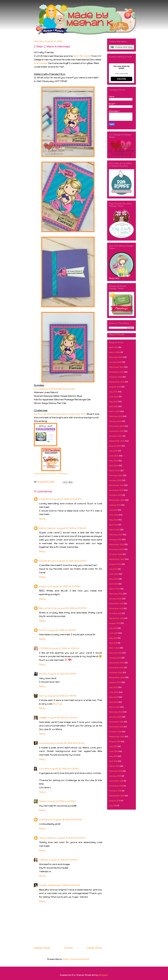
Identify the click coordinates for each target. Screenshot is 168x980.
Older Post (94, 948)
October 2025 (115, 377)
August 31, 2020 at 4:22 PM (63, 860)
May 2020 (113, 697)
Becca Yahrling (48, 608)
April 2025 (113, 406)
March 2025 (114, 411)
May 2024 (113, 461)
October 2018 (115, 791)
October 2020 (115, 672)
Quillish (43, 885)
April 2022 (113, 584)
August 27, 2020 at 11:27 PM (61, 801)
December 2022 (116, 544)
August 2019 (115, 741)
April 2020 (113, 702)
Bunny (43, 696)
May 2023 (113, 520)
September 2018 (116, 796)
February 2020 (116, 712)
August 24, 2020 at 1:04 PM (61, 630)
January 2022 (115, 599)
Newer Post (42, 948)
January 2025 (115, 421)
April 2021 (113, 643)
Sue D (43, 630)
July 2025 (113, 392)
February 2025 (116, 416)
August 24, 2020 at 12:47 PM (65, 586)
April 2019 (113, 761)
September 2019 (116, 736)
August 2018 (115, 801)
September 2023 (117, 500)
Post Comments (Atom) (76, 959)
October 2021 (115, 613)
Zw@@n (43, 718)
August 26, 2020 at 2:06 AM (63, 718)
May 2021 (113, 638)
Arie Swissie (41, 63)
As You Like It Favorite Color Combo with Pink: (60, 414)
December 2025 (116, 367)
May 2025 (113, 401)
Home (69, 948)
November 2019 (116, 727)
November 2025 (116, 372)
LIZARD (44, 648)
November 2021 (116, 608)
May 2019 (113, 756)
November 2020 (116, 668)
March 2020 (114, 707)
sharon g (44, 586)
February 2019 (115, 771)
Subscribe (121, 79)
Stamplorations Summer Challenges (51, 474)
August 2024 (115, 446)
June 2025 (114, 397)
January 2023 (115, 539)
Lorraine (44, 769)
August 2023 (115, 505)
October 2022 (115, 554)
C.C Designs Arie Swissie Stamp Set (54, 389)
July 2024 (113, 451)
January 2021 (115, 658)
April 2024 (113, 466)
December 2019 (116, 722)
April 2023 (113, 525)
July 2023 (113, 510)
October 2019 (115, 732)
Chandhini (45, 499)
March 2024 (114, 470)
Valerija (43, 860)
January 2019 (115, 776)
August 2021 (115, 623)
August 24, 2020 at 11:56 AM (71, 528)
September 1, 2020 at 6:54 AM (64, 885)
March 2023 (114, 530)
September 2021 (116, 618)
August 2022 (115, 564)
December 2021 (116, 603)
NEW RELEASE (82, 56)
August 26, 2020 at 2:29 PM (64, 769)
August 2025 (115, 387)
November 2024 (116, 431)
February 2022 (116, 594)
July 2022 (113, 569)
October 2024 (115, 436)
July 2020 (113, 687)
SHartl (43, 801)
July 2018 (113, 805)
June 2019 (113, 751)
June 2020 (114, 692)
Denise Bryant (47, 561)
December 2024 (116, 426)
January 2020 (115, 717)
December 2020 (116, 663)
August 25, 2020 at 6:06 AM (64, 648)
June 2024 (114, 456)
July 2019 (113, 746)
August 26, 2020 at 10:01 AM (70, 743)
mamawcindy (47, 743)
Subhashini (46, 820)
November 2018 (116, 786)
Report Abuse (117, 334)
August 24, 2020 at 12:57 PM (72, 608)
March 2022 (114, 589)
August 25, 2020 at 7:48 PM (62, 696)
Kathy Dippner (47, 528)
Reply (42, 519)
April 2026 (113, 347)
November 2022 (116, 549)
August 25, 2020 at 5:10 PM (62, 674)
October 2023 (115, 495)
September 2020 (117, 677)
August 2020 (115, 682)
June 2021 (113, 633)
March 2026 (114, 352)
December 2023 (116, 485)
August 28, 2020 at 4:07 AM (67, 820)
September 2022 (117, 559)
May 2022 (113, 579)
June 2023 (114, 515)
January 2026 (115, 362)
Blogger (103, 975)
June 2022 (114, 574)
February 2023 (116, 535)
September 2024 (117, 441)
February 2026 (116, 357)
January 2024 (115, 480)
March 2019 (114, 766)
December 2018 (116, 781)
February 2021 (115, 653)
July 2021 (113, 628)
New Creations (48, 838)
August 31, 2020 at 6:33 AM (71, 838)
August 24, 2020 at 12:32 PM (71, 561)
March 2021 (114, 648)
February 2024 (116, 475)
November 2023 (116, 490)
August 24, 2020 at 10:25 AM (66, 499)
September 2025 (117, 382)
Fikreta (43, 674)
